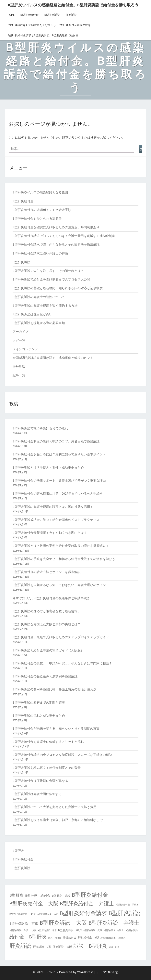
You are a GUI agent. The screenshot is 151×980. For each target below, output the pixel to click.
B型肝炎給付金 (29, 15)
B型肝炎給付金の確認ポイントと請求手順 (42, 210)
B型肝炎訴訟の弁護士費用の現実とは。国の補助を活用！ (53, 507)
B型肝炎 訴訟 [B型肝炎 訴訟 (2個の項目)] (61, 896)
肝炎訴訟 (71, 15)
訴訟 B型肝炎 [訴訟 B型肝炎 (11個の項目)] (90, 946)
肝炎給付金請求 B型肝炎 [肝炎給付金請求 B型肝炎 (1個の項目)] (113, 938)
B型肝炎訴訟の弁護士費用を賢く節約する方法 (45, 306)
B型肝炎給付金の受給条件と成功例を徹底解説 (45, 676)
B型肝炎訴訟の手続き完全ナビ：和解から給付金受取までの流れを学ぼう (64, 559)
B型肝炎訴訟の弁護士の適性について (39, 297)
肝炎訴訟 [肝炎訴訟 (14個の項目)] (20, 946)
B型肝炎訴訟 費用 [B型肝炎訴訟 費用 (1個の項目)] (93, 930)
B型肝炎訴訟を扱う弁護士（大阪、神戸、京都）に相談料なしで (58, 820)
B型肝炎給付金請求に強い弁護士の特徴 (40, 253)
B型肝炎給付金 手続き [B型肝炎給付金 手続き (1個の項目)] (127, 905)
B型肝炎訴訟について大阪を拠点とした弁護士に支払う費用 (54, 807)
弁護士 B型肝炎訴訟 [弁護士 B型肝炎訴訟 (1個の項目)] (127, 930)
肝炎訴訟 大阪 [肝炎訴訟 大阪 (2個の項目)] (62, 947)
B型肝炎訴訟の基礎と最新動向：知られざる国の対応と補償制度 (58, 288)
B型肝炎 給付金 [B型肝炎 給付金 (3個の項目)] (38, 896)
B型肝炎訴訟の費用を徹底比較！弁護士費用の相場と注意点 (54, 689)
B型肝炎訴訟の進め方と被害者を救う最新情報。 (47, 611)
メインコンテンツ (25, 349)
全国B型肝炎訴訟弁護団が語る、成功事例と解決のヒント (53, 358)
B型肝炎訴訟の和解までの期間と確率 (39, 702)
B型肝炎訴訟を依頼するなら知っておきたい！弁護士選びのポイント (61, 585)
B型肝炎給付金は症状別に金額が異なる (40, 781)
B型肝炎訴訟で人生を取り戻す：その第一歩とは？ (48, 271)
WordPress (85, 972)
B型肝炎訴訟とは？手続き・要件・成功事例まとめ (48, 467)
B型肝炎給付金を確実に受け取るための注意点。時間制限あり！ (58, 227)
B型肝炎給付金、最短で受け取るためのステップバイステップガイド (61, 637)
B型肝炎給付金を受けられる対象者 (37, 218)
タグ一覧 (19, 340)
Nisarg (113, 972)
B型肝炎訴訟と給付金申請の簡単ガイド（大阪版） (48, 650)
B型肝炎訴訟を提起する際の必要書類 (39, 323)
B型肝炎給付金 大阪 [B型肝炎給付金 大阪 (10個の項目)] (34, 904)
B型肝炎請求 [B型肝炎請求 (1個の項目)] (109, 930)
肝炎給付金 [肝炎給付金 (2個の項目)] (70, 937)
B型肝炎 (18, 851)
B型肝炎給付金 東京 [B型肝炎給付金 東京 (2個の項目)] (23, 914)
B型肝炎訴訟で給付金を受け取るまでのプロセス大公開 (51, 279)
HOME (11, 15)
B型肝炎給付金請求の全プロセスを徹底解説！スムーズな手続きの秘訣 (62, 755)
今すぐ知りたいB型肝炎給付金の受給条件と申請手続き (51, 598)
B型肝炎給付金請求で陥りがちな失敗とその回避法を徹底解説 (56, 244)
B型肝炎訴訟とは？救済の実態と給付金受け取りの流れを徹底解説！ (61, 546)
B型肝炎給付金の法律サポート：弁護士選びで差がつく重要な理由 (59, 480)
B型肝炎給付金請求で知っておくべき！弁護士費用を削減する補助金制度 (64, 236)
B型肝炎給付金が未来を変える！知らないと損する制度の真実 (56, 728)
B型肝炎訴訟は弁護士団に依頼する (37, 794)
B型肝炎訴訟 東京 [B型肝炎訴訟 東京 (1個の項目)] (47, 930)
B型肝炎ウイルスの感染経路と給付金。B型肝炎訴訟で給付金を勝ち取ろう (73, 5)
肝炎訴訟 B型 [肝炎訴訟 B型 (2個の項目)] (42, 947)
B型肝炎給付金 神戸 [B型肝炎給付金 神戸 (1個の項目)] (48, 914)
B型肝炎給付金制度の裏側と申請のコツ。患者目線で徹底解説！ (58, 441)
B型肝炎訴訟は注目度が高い (32, 314)
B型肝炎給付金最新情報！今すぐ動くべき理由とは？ (50, 533)
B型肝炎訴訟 (52, 15)
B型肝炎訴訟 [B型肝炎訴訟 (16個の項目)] (125, 913)
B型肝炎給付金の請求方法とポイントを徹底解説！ (48, 572)
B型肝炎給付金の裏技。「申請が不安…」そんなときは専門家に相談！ (62, 663)
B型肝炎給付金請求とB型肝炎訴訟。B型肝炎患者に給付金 (43, 35)
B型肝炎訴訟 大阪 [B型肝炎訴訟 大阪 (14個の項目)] (63, 923)
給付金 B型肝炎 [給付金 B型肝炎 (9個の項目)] (28, 937)
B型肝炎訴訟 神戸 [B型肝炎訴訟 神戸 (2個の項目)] (70, 930)
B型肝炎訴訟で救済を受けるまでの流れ (40, 428)
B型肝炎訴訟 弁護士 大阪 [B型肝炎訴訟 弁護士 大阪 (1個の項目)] (23, 930)
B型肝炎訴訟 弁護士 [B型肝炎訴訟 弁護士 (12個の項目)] (114, 923)
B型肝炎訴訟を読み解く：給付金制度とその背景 (47, 768)
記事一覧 (19, 375)
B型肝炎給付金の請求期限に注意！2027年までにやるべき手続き (58, 493)
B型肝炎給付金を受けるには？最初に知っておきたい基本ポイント (59, 454)
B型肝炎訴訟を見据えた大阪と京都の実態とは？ (47, 624)
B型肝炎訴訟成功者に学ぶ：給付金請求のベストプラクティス (56, 520)
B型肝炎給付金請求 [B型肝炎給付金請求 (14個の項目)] (83, 913)
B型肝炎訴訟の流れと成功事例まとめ (39, 715)
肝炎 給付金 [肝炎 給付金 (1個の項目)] (55, 938)
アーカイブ (20, 332)
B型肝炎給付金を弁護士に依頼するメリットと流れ (48, 742)
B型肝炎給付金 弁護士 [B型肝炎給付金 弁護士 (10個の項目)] (87, 904)
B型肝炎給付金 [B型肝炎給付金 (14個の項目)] (90, 895)
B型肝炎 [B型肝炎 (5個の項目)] (17, 895)
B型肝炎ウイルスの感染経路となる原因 (40, 192)
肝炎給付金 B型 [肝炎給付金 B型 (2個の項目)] (88, 937)
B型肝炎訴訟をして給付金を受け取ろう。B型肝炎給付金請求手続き (49, 25)
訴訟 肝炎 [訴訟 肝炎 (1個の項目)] (114, 947)
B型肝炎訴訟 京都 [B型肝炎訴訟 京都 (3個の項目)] (24, 924)
